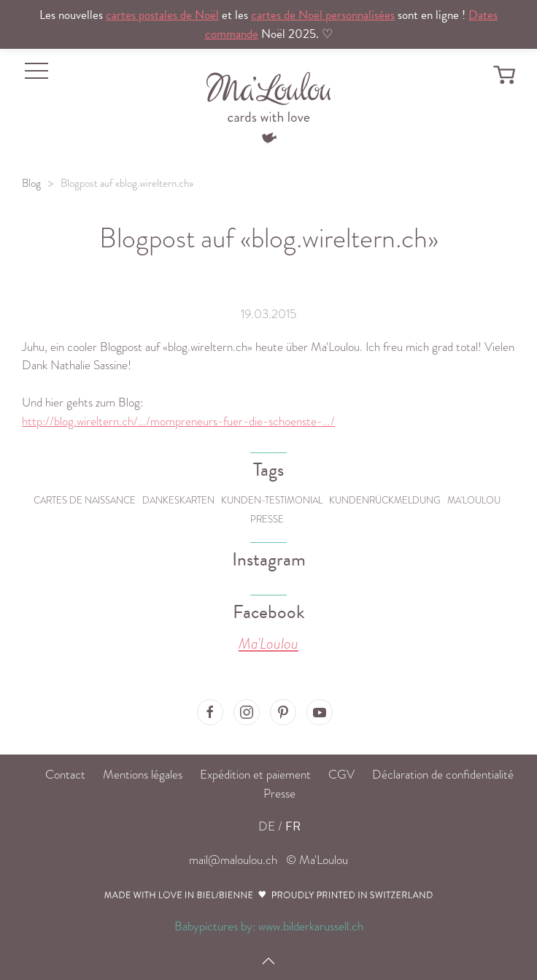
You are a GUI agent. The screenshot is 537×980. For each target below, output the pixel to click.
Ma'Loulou (474, 500)
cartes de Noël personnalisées (323, 15)
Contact (65, 775)
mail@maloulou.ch (233, 860)
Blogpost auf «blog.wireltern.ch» (127, 183)
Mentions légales (143, 775)
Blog (31, 183)
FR (293, 826)
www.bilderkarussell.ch (311, 926)
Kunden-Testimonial (272, 500)
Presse (267, 519)
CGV (341, 775)
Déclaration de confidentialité (443, 775)
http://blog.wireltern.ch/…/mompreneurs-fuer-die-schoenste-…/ (178, 421)
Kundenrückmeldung (385, 500)
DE (267, 826)
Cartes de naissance (85, 500)
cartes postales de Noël (162, 15)
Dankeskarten (178, 500)
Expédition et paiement (255, 775)
